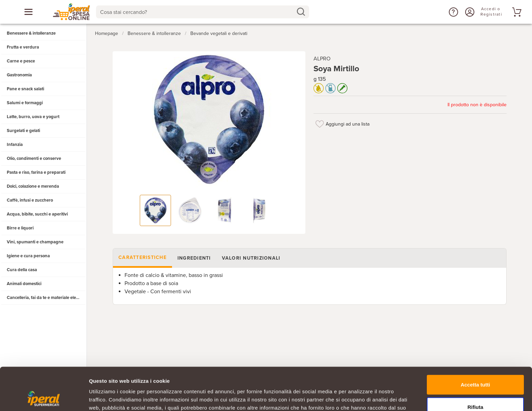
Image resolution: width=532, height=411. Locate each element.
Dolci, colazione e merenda (33, 186)
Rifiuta (476, 367)
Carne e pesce (21, 61)
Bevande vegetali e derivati (219, 33)
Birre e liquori (20, 228)
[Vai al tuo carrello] (516, 12)
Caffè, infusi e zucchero (30, 200)
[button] (453, 12)
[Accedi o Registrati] (469, 12)
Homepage (107, 33)
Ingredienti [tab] (194, 258)
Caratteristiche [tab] (142, 257)
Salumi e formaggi (25, 103)
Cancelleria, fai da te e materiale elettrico (46, 298)
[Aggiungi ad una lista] (320, 124)
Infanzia (15, 145)
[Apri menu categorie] (28, 12)
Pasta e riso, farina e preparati (36, 172)
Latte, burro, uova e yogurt (33, 117)
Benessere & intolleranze (31, 33)
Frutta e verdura (23, 47)
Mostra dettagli (357, 398)
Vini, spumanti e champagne (35, 242)
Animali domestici (24, 284)
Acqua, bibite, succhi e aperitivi (37, 214)
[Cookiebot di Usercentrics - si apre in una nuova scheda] (44, 398)
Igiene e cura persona (28, 256)
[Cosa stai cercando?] (197, 12)
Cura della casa (22, 270)
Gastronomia (19, 75)
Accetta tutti (476, 344)
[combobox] (203, 12)
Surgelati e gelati (23, 131)
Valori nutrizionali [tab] (251, 258)
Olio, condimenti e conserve (34, 158)
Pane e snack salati (25, 89)
